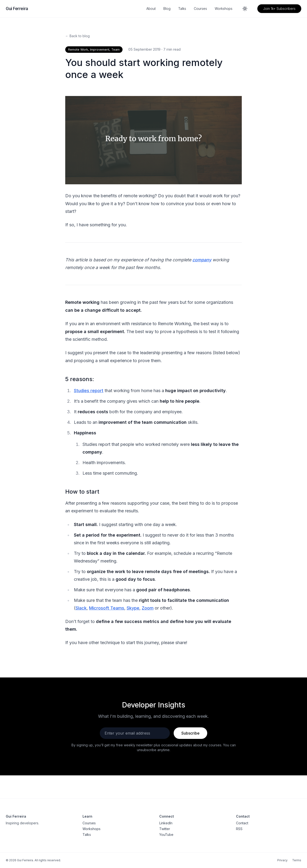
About (151, 9)
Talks (182, 9)
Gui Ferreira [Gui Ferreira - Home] (17, 9)
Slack (81, 608)
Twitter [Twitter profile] (165, 829)
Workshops (224, 9)
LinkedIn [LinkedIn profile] (166, 823)
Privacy (282, 860)
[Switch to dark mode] (245, 9)
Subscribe (190, 733)
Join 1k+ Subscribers (279, 9)
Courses (200, 9)
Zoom (148, 608)
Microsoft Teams (107, 608)
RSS (239, 829)
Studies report (89, 391)
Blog (167, 9)
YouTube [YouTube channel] (166, 835)
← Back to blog (77, 36)
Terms (297, 860)
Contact (242, 823)
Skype (133, 608)
